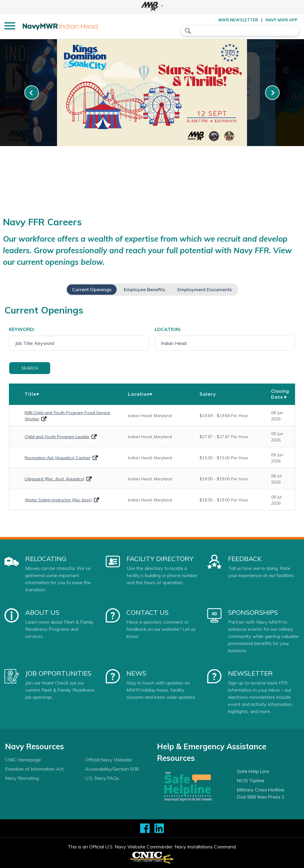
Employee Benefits (144, 289)
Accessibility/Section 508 (112, 769)
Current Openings (92, 289)
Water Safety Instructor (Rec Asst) (58, 500)
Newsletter (250, 673)
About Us (42, 612)
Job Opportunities (58, 673)
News (136, 673)
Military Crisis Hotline (261, 790)
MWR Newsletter (238, 20)
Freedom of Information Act (34, 769)
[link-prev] (32, 93)
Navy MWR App (282, 20)
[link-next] (272, 93)
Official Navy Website (108, 760)
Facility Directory (160, 559)
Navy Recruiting (22, 778)
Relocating (46, 559)
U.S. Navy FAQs (102, 778)
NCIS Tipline (251, 780)
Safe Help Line (253, 771)
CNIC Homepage (23, 760)
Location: (168, 329)
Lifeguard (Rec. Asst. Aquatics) (54, 479)
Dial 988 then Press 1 (261, 797)
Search (30, 368)
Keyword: (22, 329)
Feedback (245, 559)
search (188, 31)
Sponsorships (253, 612)
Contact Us (148, 612)
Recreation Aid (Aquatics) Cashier (58, 458)
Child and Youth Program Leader (57, 437)
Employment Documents (205, 289)
